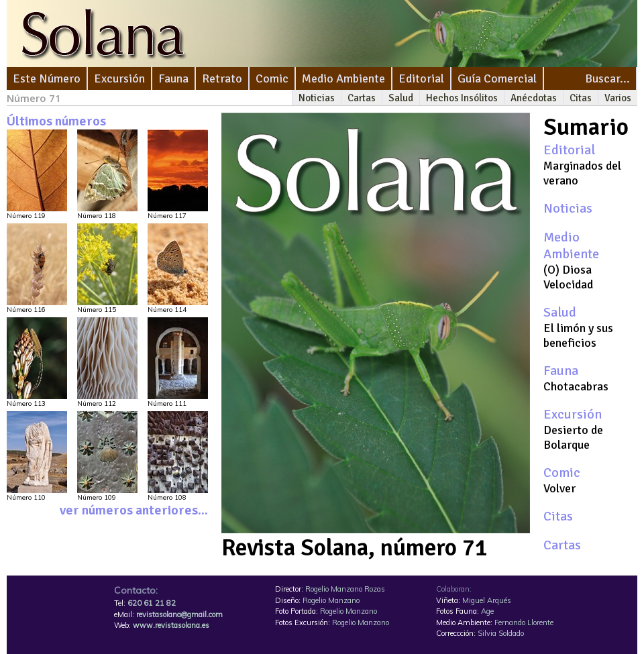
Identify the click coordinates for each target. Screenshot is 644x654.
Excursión (119, 78)
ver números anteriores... (134, 510)
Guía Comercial (497, 78)
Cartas (362, 98)
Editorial (421, 78)
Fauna (173, 78)
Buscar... (607, 78)
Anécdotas (534, 98)
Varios (618, 98)
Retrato (222, 78)
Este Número (47, 78)
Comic (272, 78)
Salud (401, 98)
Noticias (317, 98)
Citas (581, 98)
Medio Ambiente (343, 78)
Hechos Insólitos (462, 98)
